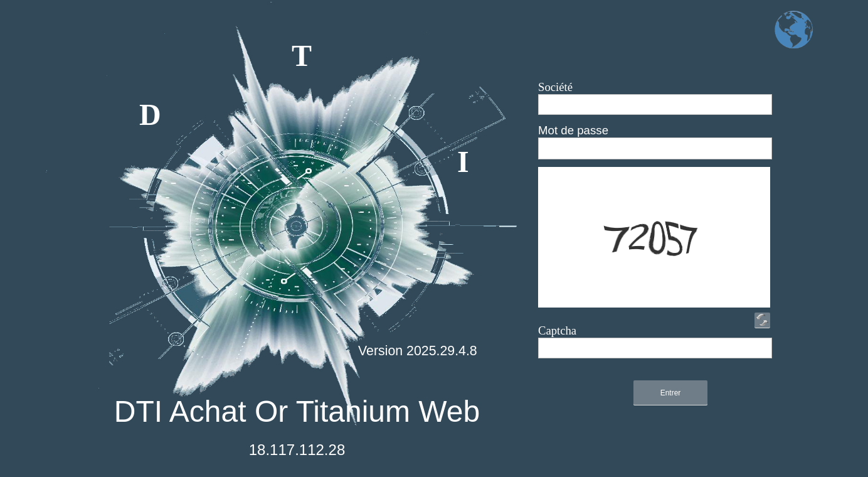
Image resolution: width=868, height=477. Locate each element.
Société (555, 87)
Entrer (671, 393)
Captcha (557, 330)
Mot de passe (573, 130)
